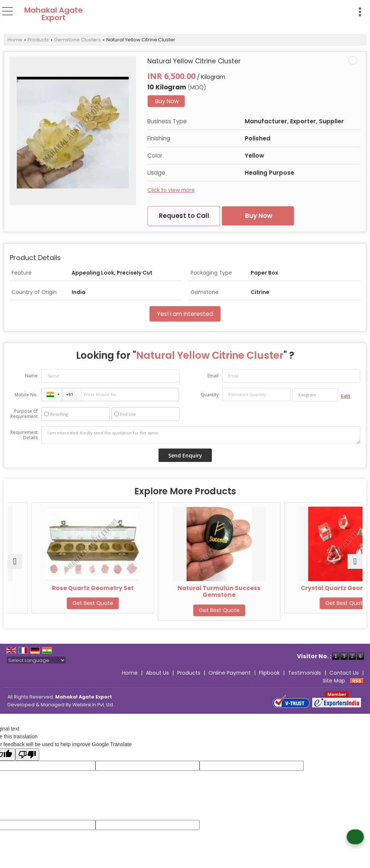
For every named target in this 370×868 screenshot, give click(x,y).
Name (31, 376)
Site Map (334, 681)
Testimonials (305, 673)
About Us (157, 673)
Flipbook (269, 673)
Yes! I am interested (185, 314)
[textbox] (315, 395)
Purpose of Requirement (24, 414)
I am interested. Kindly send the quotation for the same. (201, 435)
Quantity (210, 395)
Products (38, 40)
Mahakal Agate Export (54, 14)
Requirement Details (24, 435)
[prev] (15, 561)
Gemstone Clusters (77, 40)
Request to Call (184, 216)
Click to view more (171, 190)
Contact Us (344, 673)
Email (213, 376)
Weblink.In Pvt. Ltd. (93, 705)
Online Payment (230, 673)
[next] (355, 561)
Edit (346, 396)
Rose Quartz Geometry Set (185, 588)
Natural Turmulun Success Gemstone (305, 591)
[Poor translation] (27, 755)
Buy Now (167, 101)
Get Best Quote (65, 603)
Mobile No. (26, 395)
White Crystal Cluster (65, 588)
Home (15, 40)
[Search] (345, 11)
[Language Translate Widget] (36, 660)
